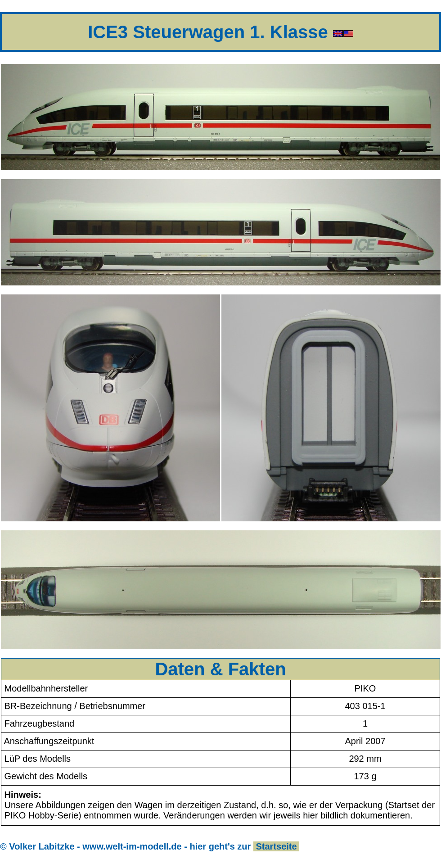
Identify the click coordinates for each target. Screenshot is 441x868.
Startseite (276, 846)
